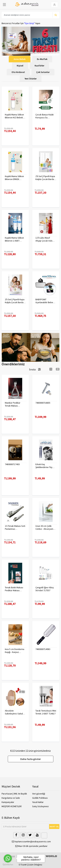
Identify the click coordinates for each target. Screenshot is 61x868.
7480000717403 (12, 464)
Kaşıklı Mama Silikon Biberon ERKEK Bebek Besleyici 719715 (14, 178)
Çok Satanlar (43, 72)
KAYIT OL (54, 827)
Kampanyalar (8, 802)
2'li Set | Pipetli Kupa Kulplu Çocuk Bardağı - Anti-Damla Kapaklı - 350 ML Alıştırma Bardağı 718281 (46, 178)
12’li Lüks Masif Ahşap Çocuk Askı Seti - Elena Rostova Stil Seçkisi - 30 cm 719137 (45, 239)
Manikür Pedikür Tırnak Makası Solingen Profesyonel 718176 (15, 404)
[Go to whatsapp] (8, 858)
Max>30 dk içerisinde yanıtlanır (31, 846)
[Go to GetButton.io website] (8, 865)
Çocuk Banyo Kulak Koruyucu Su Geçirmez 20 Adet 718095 (45, 116)
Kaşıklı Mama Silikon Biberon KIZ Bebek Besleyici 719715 (14, 116)
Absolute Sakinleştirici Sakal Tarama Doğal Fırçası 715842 (15, 712)
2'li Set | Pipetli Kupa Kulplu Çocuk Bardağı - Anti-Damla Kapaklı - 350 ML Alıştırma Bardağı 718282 (15, 301)
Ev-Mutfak (42, 59)
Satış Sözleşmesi (40, 806)
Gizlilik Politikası (40, 798)
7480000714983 (43, 649)
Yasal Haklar (38, 802)
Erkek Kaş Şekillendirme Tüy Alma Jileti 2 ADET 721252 (44, 466)
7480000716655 (43, 403)
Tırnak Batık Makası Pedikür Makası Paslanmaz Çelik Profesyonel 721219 (15, 589)
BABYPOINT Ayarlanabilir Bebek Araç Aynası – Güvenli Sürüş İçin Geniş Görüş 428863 (46, 301)
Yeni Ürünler (31, 79)
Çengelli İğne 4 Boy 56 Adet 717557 (45, 589)
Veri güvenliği (39, 794)
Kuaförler (39, 66)
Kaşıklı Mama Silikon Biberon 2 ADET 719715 (14, 239)
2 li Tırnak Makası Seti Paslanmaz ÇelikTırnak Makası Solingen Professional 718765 (15, 527)
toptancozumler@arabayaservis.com (31, 841)
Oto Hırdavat (18, 72)
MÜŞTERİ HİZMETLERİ (12, 806)
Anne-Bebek (20, 59)
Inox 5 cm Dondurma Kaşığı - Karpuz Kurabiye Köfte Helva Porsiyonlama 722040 (15, 651)
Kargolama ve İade (11, 798)
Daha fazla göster (31, 759)
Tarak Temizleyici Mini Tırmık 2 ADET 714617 (46, 712)
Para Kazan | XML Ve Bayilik (14, 794)
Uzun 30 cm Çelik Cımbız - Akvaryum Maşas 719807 (44, 527)
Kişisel (20, 66)
